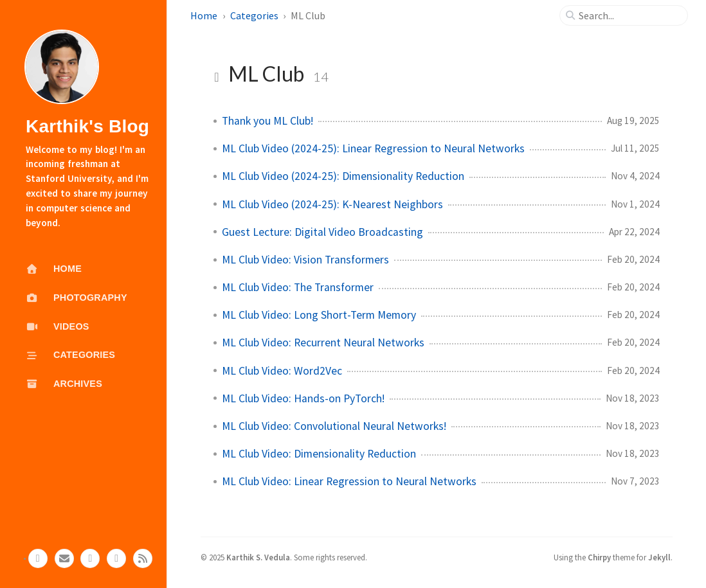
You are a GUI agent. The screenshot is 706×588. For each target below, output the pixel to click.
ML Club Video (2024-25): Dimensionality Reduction (343, 176)
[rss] (143, 558)
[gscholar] (116, 558)
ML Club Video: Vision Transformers (305, 260)
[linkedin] (90, 558)
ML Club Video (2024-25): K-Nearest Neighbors (332, 204)
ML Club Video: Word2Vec (282, 371)
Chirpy (599, 557)
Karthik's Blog (87, 126)
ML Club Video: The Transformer (298, 287)
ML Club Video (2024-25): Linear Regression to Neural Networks (373, 148)
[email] (64, 558)
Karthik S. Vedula (258, 557)
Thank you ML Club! (267, 121)
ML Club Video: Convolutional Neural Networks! (334, 426)
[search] (629, 15)
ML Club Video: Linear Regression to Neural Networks (349, 481)
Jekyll (659, 557)
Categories (254, 15)
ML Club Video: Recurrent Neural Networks (323, 343)
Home (204, 15)
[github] (38, 558)
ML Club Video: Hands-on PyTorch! (303, 398)
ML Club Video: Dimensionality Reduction (319, 454)
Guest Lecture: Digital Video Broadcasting (322, 232)
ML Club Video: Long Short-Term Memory (319, 315)
